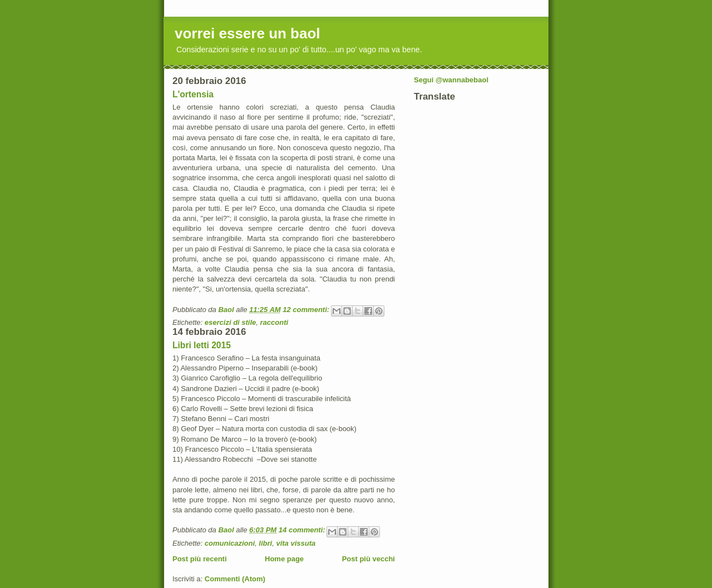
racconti (275, 322)
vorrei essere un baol (248, 33)
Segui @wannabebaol (451, 80)
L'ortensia (193, 94)
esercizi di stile (231, 322)
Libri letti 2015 (202, 345)
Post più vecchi (369, 559)
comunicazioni (230, 543)
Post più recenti (200, 559)
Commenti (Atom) (235, 579)
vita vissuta (296, 543)
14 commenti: (303, 530)
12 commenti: (307, 310)
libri (265, 543)
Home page (284, 559)
